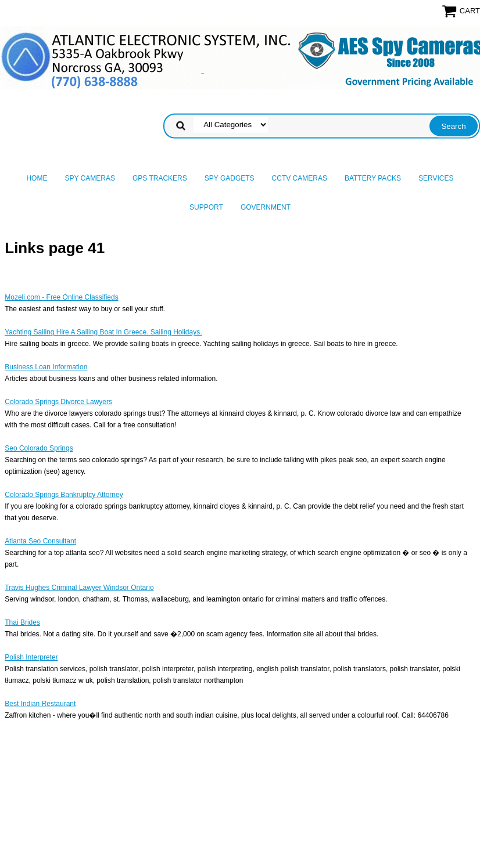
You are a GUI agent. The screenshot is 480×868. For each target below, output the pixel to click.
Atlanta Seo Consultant (40, 541)
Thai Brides (22, 622)
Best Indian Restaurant (40, 704)
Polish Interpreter (31, 657)
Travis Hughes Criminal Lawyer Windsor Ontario (79, 588)
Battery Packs (373, 178)
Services (436, 178)
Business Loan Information (46, 367)
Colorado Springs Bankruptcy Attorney (64, 495)
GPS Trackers (160, 178)
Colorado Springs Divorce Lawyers (58, 402)
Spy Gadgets (230, 178)
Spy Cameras (89, 178)
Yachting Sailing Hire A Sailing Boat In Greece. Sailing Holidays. (103, 332)
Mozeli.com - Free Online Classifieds (61, 297)
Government (266, 207)
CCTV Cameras (300, 178)
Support (206, 207)
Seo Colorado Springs (39, 448)
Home (37, 178)
